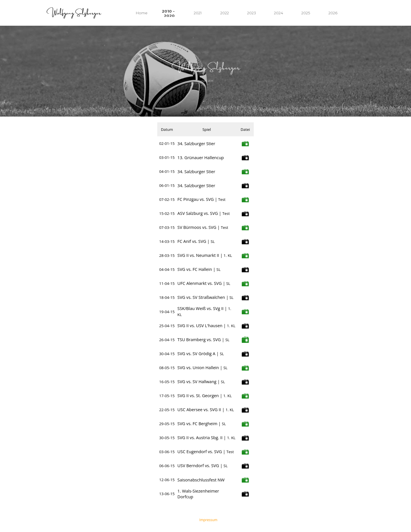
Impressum (208, 520)
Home (142, 13)
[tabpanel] (205, 71)
